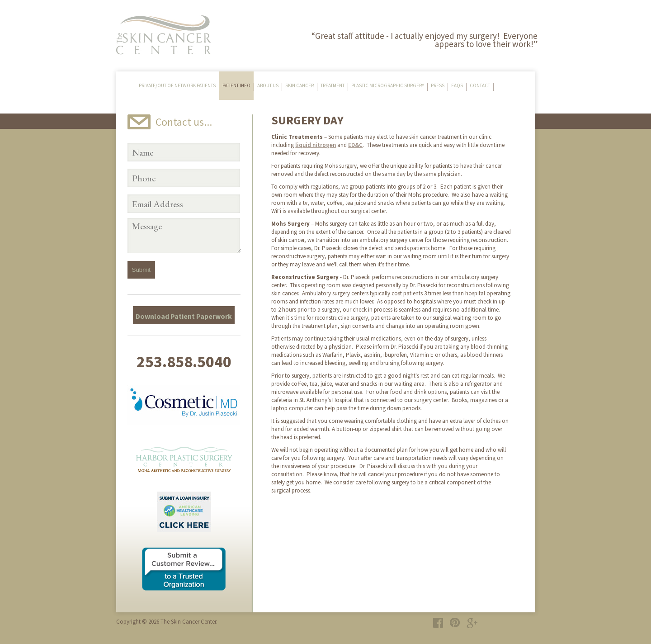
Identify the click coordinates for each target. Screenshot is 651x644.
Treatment (333, 85)
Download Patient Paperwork (184, 316)
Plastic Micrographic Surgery (388, 85)
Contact (480, 85)
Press (438, 85)
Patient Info (236, 85)
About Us (268, 85)
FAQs (457, 85)
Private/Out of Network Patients (177, 85)
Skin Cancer (300, 85)
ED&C (355, 145)
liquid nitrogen (316, 145)
